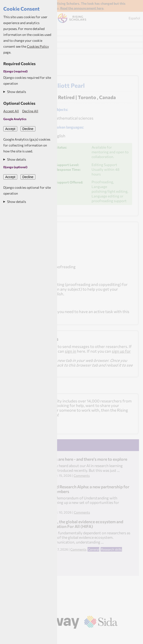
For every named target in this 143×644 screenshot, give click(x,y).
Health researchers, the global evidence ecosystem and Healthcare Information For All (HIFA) (73, 524)
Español (134, 18)
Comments (82, 475)
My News (11, 45)
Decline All (30, 111)
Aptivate (78, 635)
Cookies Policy (38, 46)
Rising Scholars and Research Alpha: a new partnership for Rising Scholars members (76, 489)
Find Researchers (19, 33)
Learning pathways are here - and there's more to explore (75, 459)
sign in (71, 351)
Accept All (11, 111)
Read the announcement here (82, 8)
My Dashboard (16, 39)
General (94, 549)
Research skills (111, 549)
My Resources (15, 51)
